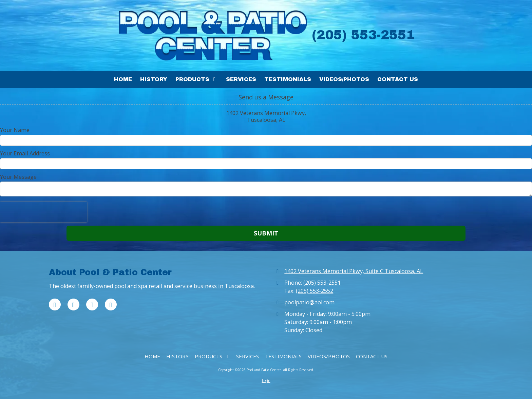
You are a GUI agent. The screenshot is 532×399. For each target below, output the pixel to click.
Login (266, 381)
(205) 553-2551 (322, 283)
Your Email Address (25, 153)
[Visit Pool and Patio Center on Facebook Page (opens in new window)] (55, 305)
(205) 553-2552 (315, 291)
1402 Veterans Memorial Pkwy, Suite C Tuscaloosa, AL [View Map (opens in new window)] (354, 271)
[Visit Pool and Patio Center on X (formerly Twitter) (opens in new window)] (73, 305)
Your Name (15, 130)
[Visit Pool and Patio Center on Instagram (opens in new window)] (111, 305)
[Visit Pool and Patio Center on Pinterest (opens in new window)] (92, 305)
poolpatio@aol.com (309, 302)
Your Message (18, 177)
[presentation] (43, 212)
